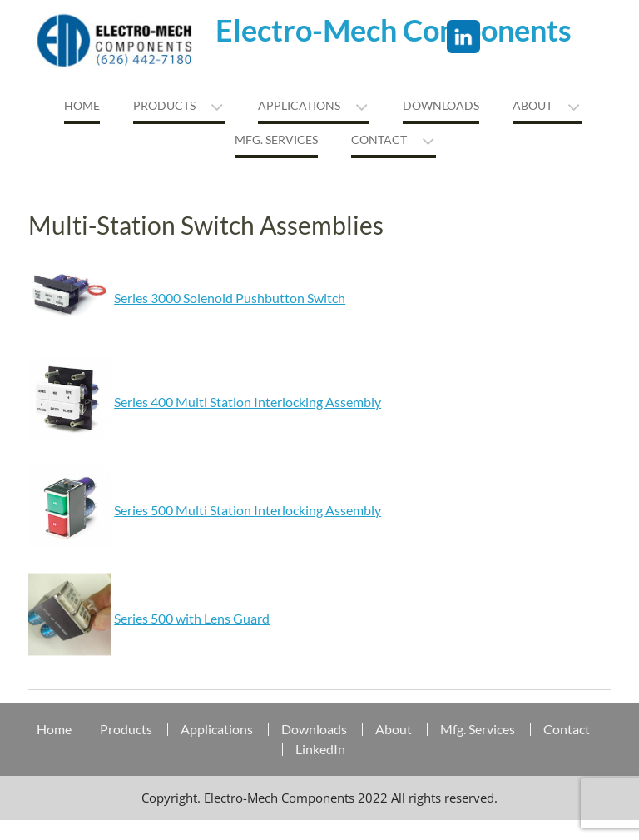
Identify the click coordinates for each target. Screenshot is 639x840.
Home (82, 105)
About (532, 105)
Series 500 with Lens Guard (192, 618)
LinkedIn (320, 749)
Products (164, 105)
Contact (379, 139)
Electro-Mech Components (394, 30)
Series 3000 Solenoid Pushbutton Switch (230, 298)
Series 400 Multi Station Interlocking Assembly (248, 402)
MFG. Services (276, 139)
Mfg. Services (478, 729)
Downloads (441, 105)
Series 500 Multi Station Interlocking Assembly (248, 510)
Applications (299, 105)
